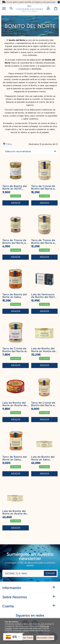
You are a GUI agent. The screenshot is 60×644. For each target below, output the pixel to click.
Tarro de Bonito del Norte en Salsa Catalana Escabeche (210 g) (15, 461)
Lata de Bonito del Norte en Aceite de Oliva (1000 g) (43, 351)
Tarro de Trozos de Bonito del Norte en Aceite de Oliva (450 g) (44, 244)
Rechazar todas (45, 638)
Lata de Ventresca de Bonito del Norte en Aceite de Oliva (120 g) (44, 298)
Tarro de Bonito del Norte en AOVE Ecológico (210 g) (15, 189)
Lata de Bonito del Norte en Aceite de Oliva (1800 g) (15, 514)
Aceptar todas (25, 638)
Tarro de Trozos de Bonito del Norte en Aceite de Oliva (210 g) (16, 244)
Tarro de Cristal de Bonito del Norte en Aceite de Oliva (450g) (44, 190)
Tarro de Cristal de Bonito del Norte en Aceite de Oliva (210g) (44, 407)
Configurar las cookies (14, 633)
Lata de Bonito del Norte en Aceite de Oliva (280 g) (15, 405)
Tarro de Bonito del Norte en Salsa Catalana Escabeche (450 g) (15, 298)
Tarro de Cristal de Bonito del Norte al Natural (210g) (14, 351)
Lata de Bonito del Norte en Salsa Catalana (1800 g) (43, 459)
